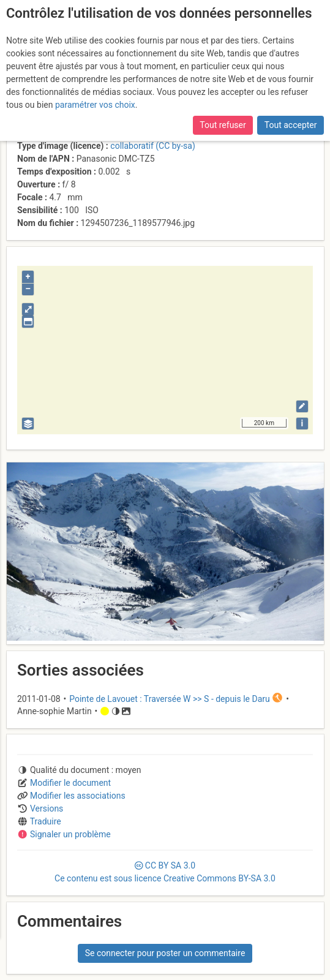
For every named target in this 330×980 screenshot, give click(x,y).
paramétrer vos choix (95, 105)
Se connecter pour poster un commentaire (165, 953)
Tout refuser (223, 125)
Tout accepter (291, 125)
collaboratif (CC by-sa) (152, 146)
